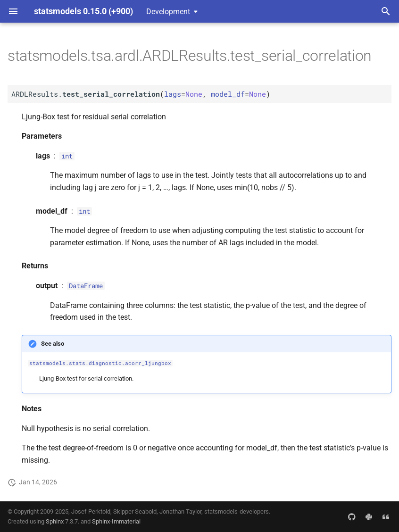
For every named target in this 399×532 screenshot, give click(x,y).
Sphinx (55, 521)
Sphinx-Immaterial (116, 521)
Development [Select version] (168, 12)
